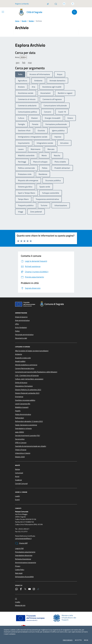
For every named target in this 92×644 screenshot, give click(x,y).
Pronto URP (21, 543)
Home (17, 21)
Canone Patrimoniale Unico (25, 368)
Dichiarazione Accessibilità (24, 577)
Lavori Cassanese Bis (23, 404)
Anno (21, 57)
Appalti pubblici (20, 361)
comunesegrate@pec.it (23, 539)
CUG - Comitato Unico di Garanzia (27, 375)
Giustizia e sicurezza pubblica (25, 400)
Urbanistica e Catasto (23, 453)
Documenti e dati (21, 338)
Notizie (31, 21)
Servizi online (20, 439)
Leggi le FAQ (19, 548)
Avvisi (17, 476)
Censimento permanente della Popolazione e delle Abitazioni (36, 372)
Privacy (18, 566)
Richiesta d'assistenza (23, 559)
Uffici (17, 324)
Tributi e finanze (21, 450)
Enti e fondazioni (21, 327)
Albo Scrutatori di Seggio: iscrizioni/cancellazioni (32, 351)
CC (16, 599)
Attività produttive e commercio (26, 365)
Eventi (17, 500)
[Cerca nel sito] (74, 12)
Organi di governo (21, 317)
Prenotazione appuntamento (25, 552)
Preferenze (68, 640)
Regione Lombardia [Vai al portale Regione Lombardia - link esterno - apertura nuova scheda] (22, 4)
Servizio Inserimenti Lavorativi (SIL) (28, 435)
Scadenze (18, 480)
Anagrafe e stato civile (23, 358)
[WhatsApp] (17, 589)
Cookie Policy (20, 570)
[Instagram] (34, 589)
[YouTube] (30, 589)
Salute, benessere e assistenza (26, 425)
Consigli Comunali (21, 484)
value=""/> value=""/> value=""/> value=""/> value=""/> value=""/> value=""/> (23, 57)
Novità (24, 21)
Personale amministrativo (24, 335)
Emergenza (19, 397)
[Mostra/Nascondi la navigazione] (3, 12)
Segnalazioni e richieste (23, 428)
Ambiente (19, 354)
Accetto (78, 640)
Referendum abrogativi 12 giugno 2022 (29, 421)
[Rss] (38, 589)
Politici (17, 331)
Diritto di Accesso (21, 383)
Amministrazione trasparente (26, 562)
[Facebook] (21, 589)
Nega (86, 640)
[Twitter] (25, 589)
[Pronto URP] (56, 4)
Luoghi (17, 496)
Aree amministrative (22, 320)
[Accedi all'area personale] (73, 4)
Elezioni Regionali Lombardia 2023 (27, 393)
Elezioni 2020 (20, 457)
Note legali (19, 573)
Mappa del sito (20, 605)
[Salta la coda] (48, 4)
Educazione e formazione (24, 386)
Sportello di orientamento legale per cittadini (31, 446)
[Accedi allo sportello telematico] (64, 4)
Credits (18, 602)
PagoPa (18, 411)
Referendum (20, 418)
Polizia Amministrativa (23, 414)
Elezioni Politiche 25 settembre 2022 (28, 390)
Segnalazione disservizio (24, 555)
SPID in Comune (21, 443)
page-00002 (20, 432)
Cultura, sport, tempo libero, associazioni (29, 379)
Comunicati (19, 473)
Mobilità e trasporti (22, 407)
